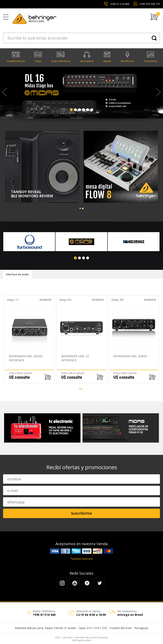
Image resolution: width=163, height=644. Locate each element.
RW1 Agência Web (82, 639)
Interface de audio (17, 273)
